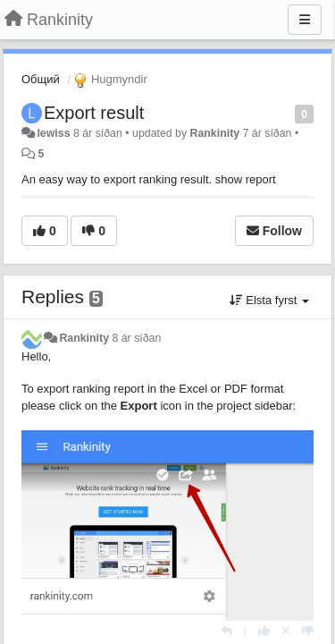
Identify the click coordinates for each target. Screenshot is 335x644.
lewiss (53, 133)
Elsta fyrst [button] (269, 300)
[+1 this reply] (264, 631)
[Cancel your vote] (286, 631)
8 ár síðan (136, 338)
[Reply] (226, 631)
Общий (41, 79)
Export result (94, 113)
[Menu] (305, 20)
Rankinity (215, 133)
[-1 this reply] (308, 631)
